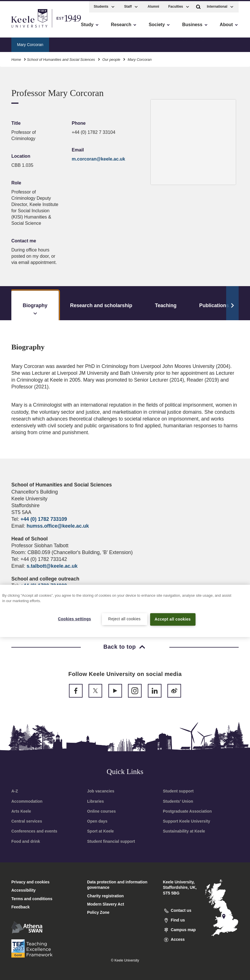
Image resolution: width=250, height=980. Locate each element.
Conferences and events (34, 831)
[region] (125, 611)
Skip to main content (30, 29)
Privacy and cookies (31, 882)
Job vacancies (101, 791)
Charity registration (105, 896)
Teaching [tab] (166, 305)
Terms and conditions (32, 899)
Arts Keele (21, 811)
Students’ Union (178, 801)
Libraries (95, 801)
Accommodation (27, 801)
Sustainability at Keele (184, 831)
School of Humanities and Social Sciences (61, 58)
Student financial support (111, 841)
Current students (197, 43)
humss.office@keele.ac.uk (58, 526)
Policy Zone (98, 912)
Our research (126, 43)
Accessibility (21, 29)
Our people (93, 43)
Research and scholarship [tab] (101, 305)
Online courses (101, 811)
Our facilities (160, 43)
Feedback (21, 907)
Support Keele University (187, 821)
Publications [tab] (214, 305)
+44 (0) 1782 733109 (44, 519)
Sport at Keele (100, 831)
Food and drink (26, 841)
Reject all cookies (124, 619)
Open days (97, 821)
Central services (27, 821)
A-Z (15, 791)
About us (64, 43)
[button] (198, 5)
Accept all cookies (173, 619)
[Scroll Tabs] (232, 303)
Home (16, 58)
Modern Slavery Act (106, 904)
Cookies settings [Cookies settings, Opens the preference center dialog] (74, 619)
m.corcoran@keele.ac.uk (98, 159)
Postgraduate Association (187, 811)
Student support (178, 791)
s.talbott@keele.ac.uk (52, 566)
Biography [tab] (35, 310)
